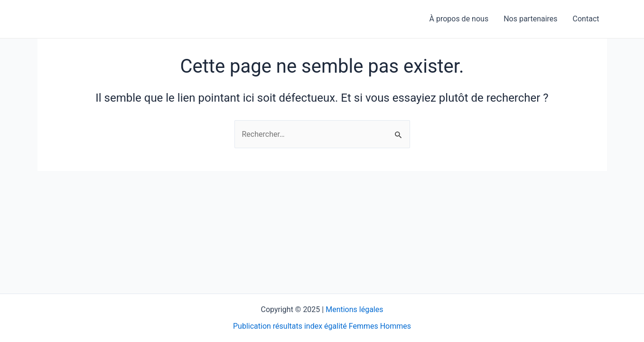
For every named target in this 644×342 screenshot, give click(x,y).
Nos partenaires (530, 19)
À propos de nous (459, 19)
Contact (586, 19)
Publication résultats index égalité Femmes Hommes (322, 326)
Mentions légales (354, 309)
